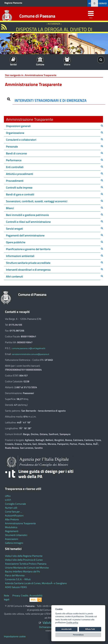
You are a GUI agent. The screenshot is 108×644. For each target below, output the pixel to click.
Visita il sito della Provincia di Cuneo (24, 560)
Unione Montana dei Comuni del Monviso (27, 568)
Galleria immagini (14, 543)
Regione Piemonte (13, 3)
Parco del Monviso (15, 575)
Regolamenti (12, 531)
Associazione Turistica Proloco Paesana (26, 564)
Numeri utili (11, 508)
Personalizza (78, 635)
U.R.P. (8, 500)
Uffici (8, 496)
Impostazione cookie (15, 636)
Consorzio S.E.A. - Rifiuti (18, 579)
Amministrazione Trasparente (20, 523)
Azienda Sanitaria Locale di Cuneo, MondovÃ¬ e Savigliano (36, 583)
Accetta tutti (66, 629)
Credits (25, 595)
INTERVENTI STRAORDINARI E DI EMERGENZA (51, 100)
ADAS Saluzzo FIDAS (16, 587)
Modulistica (11, 527)
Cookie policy (72, 623)
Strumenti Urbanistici (16, 535)
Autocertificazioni (14, 516)
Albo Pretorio (12, 519)
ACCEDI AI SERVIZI (98, 3)
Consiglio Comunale (15, 504)
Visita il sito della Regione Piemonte (24, 556)
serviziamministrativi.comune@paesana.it (31, 354)
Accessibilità (36, 595)
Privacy (16, 595)
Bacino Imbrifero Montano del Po (22, 571)
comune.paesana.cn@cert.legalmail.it (29, 348)
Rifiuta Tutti (90, 629)
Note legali (7, 597)
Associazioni (12, 539)
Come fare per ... (13, 512)
